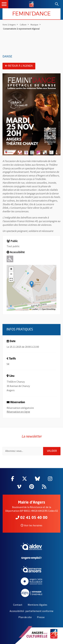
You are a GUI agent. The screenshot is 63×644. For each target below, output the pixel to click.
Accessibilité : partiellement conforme (31, 611)
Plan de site (25, 617)
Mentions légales (37, 605)
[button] (32, 284)
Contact (18, 605)
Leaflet (34, 309)
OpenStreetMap (48, 309)
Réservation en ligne (18, 412)
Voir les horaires (31, 525)
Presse (41, 617)
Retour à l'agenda (19, 66)
